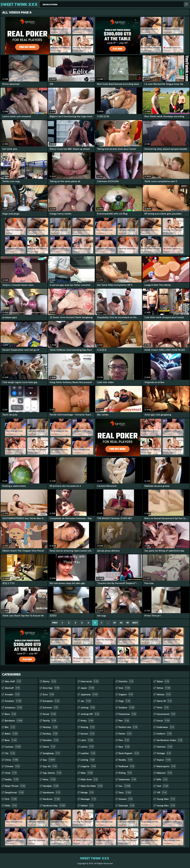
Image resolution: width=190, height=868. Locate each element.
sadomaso (128, 779)
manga (87, 792)
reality (126, 760)
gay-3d (50, 766)
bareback (14, 721)
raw (124, 747)
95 (128, 623)
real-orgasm (129, 753)
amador (12, 694)
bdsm (11, 734)
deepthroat (14, 792)
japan (88, 688)
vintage (164, 753)
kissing (88, 727)
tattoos (164, 694)
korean (88, 734)
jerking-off (90, 714)
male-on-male (92, 786)
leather (88, 753)
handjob (51, 786)
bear (11, 740)
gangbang (52, 753)
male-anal (89, 779)
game (49, 747)
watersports (166, 766)
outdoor (127, 707)
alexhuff (12, 688)
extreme (51, 707)
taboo (163, 681)
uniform (164, 734)
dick (11, 799)
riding (125, 773)
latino (87, 747)
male (87, 773)
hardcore (52, 799)
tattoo (164, 688)
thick (163, 707)
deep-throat (15, 786)
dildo (11, 805)
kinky (87, 721)
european (51, 701)
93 (115, 623)
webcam (164, 773)
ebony (50, 681)
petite (125, 734)
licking (88, 760)
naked (87, 805)
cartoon (13, 747)
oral (125, 688)
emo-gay (51, 688)
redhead (127, 766)
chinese (12, 766)
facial (50, 714)
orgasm (126, 694)
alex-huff (13, 681)
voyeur (164, 760)
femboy (50, 734)
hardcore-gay (54, 805)
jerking (88, 707)
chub (11, 773)
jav (86, 701)
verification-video (170, 740)
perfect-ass (128, 727)
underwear (166, 727)
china (12, 760)
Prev (55, 623)
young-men (166, 805)
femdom (51, 740)
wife (162, 779)
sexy (125, 792)
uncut (163, 721)
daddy (12, 779)
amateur (13, 701)
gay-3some (52, 773)
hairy (49, 779)
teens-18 (164, 701)
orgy (125, 701)
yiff (162, 792)
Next (135, 623)
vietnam (165, 747)
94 (121, 623)
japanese (89, 694)
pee (124, 721)
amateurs (14, 707)
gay (49, 760)
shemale (127, 805)
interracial (90, 681)
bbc (10, 727)
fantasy (50, 727)
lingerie (88, 766)
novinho (126, 681)
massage (89, 799)
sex (125, 786)
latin (87, 740)
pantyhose (128, 714)
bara (11, 714)
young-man (166, 799)
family (50, 721)
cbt (10, 753)
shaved (126, 799)
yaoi (163, 786)
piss (124, 740)
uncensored (166, 714)
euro (49, 694)
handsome (52, 792)
